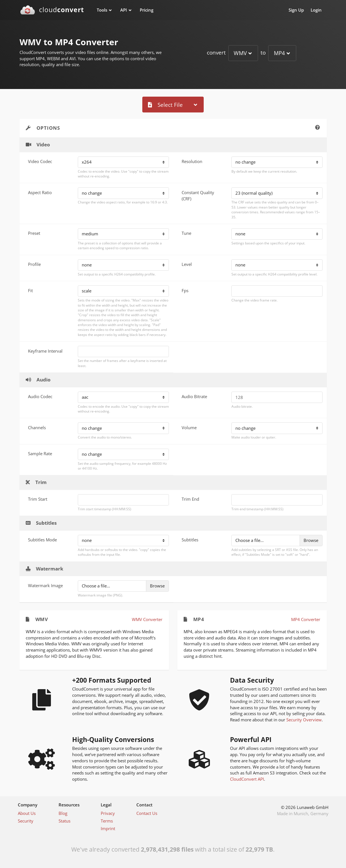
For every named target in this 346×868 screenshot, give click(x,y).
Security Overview (304, 720)
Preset (34, 233)
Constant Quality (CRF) (198, 196)
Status (65, 821)
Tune (186, 233)
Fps (185, 290)
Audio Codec (40, 396)
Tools (102, 10)
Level (187, 264)
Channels (37, 428)
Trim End (190, 499)
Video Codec (40, 161)
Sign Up (296, 10)
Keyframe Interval (45, 351)
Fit (30, 290)
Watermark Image (45, 585)
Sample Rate (40, 453)
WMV (240, 53)
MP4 (279, 53)
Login (316, 10)
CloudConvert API (247, 779)
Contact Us (147, 813)
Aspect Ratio (40, 192)
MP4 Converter (306, 619)
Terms (107, 821)
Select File (165, 105)
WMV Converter (147, 619)
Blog (63, 813)
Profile (34, 264)
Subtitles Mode (42, 540)
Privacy (108, 813)
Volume (189, 428)
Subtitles (190, 540)
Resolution (192, 161)
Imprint (108, 828)
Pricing (147, 10)
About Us (27, 813)
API (124, 10)
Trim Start (38, 499)
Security (26, 821)
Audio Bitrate (194, 396)
